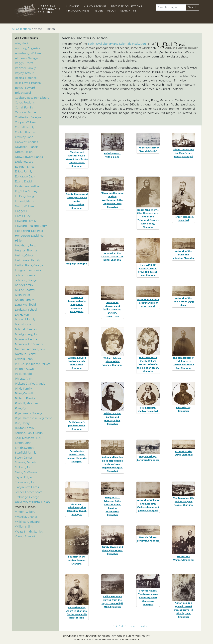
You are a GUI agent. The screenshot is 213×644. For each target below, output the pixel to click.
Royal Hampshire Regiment (33, 418)
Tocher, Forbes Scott (28, 492)
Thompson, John (26, 482)
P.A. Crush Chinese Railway (33, 364)
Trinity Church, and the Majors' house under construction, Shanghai (77, 201)
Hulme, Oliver (24, 256)
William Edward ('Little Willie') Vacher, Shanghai (112, 361)
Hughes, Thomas (26, 251)
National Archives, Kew (30, 349)
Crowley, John (24, 137)
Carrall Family (24, 108)
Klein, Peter (23, 295)
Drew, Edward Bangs (29, 157)
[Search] (171, 7)
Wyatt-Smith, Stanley (29, 532)
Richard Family (25, 398)
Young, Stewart (25, 536)
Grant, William (24, 206)
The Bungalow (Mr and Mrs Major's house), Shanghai (184, 502)
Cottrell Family (25, 127)
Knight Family (24, 300)
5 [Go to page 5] (125, 626)
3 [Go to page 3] (119, 626)
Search (193, 7)
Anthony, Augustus (28, 48)
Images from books (28, 270)
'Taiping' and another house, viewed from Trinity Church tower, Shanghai (77, 159)
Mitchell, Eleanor (26, 329)
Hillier (19, 241)
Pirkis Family (23, 389)
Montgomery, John (28, 334)
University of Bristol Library (33, 502)
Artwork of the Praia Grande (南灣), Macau (184, 302)
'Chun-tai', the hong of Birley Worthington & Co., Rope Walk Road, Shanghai (112, 200)
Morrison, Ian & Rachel (30, 344)
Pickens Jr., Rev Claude (30, 384)
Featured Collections (126, 6)
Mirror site (81, 639)
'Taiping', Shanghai (77, 264)
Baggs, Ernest (24, 63)
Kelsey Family (24, 285)
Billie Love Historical (28, 83)
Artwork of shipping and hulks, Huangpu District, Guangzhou (112, 309)
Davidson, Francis (27, 147)
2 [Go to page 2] (117, 626)
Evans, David (23, 182)
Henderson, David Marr (30, 236)
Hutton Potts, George (29, 265)
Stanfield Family (26, 453)
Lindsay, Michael (26, 310)
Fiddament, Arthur (27, 186)
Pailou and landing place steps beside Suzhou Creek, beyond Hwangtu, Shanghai (112, 464)
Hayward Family (26, 221)
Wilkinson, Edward (27, 522)
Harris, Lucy (23, 216)
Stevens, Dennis (25, 462)
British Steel (23, 93)
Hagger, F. (22, 211)
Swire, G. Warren (26, 472)
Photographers (78, 11)
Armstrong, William (28, 53)
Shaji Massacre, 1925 (28, 438)
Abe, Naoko (23, 43)
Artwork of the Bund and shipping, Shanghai (184, 255)
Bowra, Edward (25, 88)
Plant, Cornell (24, 393)
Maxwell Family (25, 320)
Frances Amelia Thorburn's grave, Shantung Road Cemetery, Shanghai (148, 598)
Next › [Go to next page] (134, 626)
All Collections (95, 6)
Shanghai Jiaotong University (120, 639)
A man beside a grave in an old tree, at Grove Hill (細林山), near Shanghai (184, 610)
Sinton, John (23, 443)
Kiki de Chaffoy (25, 290)
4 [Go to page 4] (122, 626)
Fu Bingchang (24, 196)
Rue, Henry (22, 423)
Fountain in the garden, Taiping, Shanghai (77, 560)
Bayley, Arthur (24, 73)
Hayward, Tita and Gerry (31, 226)
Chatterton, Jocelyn (28, 117)
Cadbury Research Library (32, 98)
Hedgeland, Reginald (29, 231)
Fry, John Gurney (26, 191)
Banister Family (25, 68)
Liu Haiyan (22, 315)
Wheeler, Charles (26, 517)
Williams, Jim (24, 527)
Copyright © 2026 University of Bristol (87, 636)
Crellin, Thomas (25, 132)
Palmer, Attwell (25, 369)
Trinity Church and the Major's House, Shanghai (112, 550)
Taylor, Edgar (24, 477)
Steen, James (24, 458)
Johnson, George (26, 280)
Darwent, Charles (26, 142)
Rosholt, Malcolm (26, 403)
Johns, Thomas (25, 275)
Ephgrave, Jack (25, 177)
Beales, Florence (26, 78)
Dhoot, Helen (24, 152)
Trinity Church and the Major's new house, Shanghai (184, 153)
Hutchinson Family (28, 260)
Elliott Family (24, 172)
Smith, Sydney (24, 448)
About (112, 11)
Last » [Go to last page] (143, 626)
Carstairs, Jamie (25, 112)
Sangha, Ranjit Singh (29, 433)
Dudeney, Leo (24, 162)
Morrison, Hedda (26, 339)
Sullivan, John (24, 467)
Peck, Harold (23, 374)
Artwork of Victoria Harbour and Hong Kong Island (148, 303)
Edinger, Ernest (25, 167)
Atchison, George (26, 58)
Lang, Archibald (25, 305)
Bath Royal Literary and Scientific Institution (117, 44)
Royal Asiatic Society (28, 413)
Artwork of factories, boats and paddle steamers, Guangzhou (77, 304)
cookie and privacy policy (133, 636)
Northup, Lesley (25, 354)
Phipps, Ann (23, 379)
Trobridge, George (27, 497)
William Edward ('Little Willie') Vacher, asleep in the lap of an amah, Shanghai (148, 364)
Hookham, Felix (25, 246)
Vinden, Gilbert (25, 512)
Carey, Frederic (25, 103)
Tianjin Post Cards (27, 487)
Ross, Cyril (22, 408)
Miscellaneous (24, 324)
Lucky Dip (73, 6)
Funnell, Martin (25, 201)
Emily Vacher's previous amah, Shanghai (77, 426)
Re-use (98, 11)
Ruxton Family (25, 428)
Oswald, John (24, 359)
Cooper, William (26, 122)
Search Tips (128, 11)
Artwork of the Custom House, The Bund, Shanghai (112, 256)
